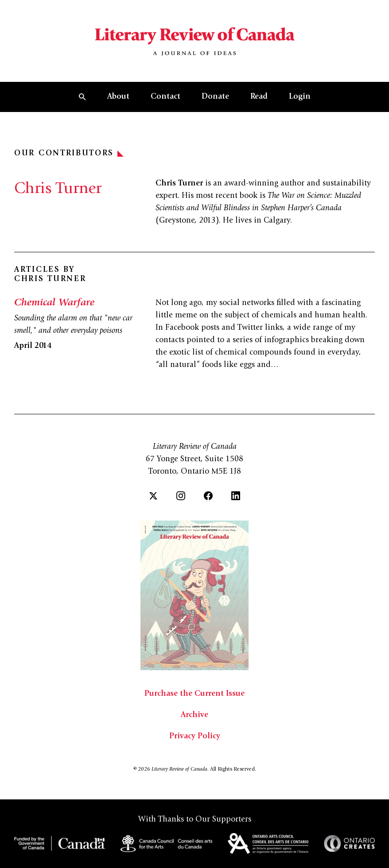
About (118, 97)
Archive (194, 715)
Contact (165, 97)
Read (259, 97)
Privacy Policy (195, 737)
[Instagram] (181, 496)
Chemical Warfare (54, 303)
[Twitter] (153, 496)
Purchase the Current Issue (194, 694)
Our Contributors (69, 154)
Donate (215, 97)
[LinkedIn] (236, 496)
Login (300, 97)
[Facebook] (208, 496)
